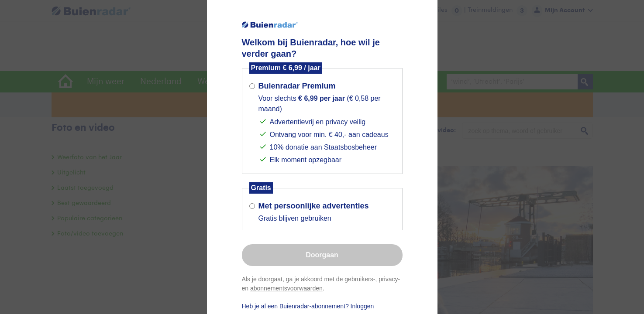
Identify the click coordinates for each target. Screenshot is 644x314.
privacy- (389, 279)
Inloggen (362, 306)
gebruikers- (360, 279)
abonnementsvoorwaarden (286, 288)
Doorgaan (322, 255)
